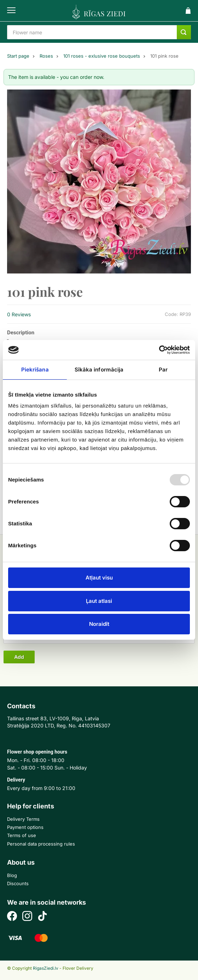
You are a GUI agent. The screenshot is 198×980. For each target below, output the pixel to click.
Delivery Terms (23, 819)
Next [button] (182, 181)
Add (19, 657)
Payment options (25, 827)
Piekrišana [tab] (35, 370)
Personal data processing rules (41, 844)
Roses (46, 56)
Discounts (18, 883)
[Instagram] (27, 917)
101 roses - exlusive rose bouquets (102, 56)
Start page (18, 56)
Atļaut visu (99, 578)
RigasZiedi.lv (46, 968)
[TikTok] (42, 917)
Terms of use (22, 835)
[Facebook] (12, 917)
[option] (99, 181)
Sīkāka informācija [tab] (99, 370)
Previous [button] (16, 181)
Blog (12, 875)
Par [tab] (163, 370)
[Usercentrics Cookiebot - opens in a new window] (159, 350)
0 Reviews (19, 314)
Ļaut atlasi (99, 601)
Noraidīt (99, 624)
